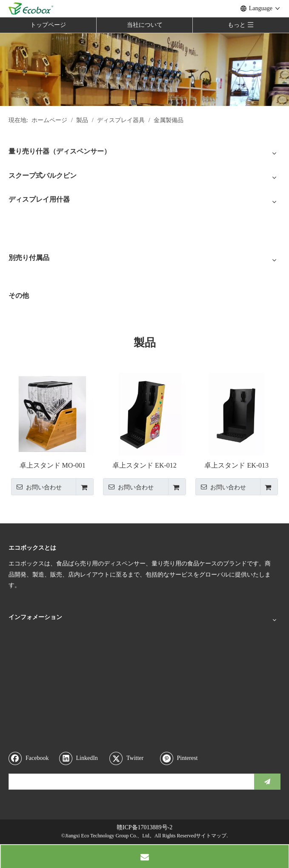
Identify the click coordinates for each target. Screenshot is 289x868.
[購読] (267, 782)
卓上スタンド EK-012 (144, 465)
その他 (19, 296)
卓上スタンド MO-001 (53, 465)
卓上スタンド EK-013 (236, 465)
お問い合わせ (36, 487)
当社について (145, 25)
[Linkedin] (83, 758)
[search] (130, 782)
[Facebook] (32, 758)
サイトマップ (211, 836)
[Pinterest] (183, 758)
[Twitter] (133, 758)
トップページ (48, 25)
